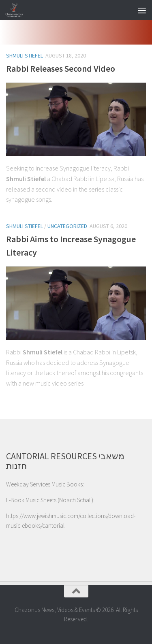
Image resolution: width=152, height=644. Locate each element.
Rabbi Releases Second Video (61, 68)
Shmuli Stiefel (25, 55)
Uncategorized (67, 226)
